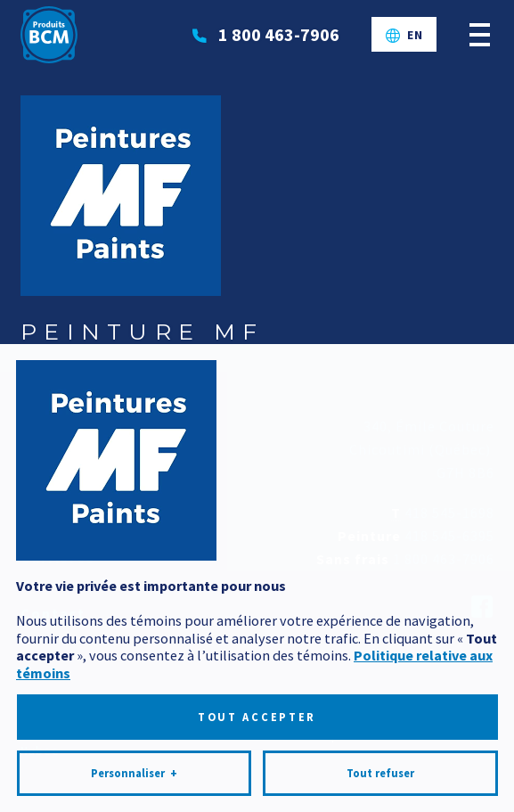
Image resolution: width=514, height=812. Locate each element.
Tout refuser (380, 760)
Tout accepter (257, 705)
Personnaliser (134, 760)
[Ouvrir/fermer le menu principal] (480, 34)
